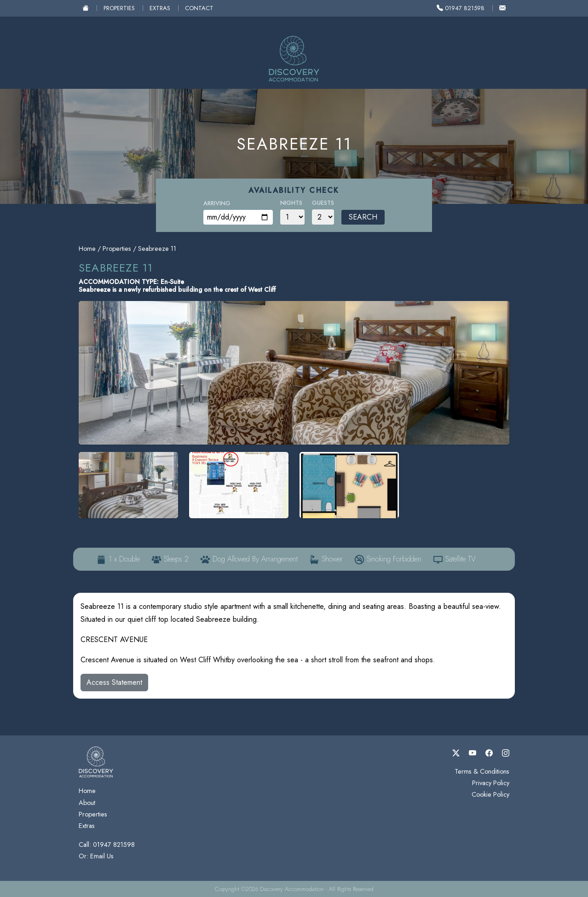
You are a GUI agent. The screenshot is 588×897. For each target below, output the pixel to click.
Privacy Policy (491, 783)
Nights (291, 203)
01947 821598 (461, 8)
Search (363, 217)
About (87, 803)
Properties (119, 8)
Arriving (217, 203)
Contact (199, 8)
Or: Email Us (96, 856)
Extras (160, 8)
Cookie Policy (490, 794)
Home (87, 249)
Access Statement (114, 682)
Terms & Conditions (482, 771)
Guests (323, 203)
